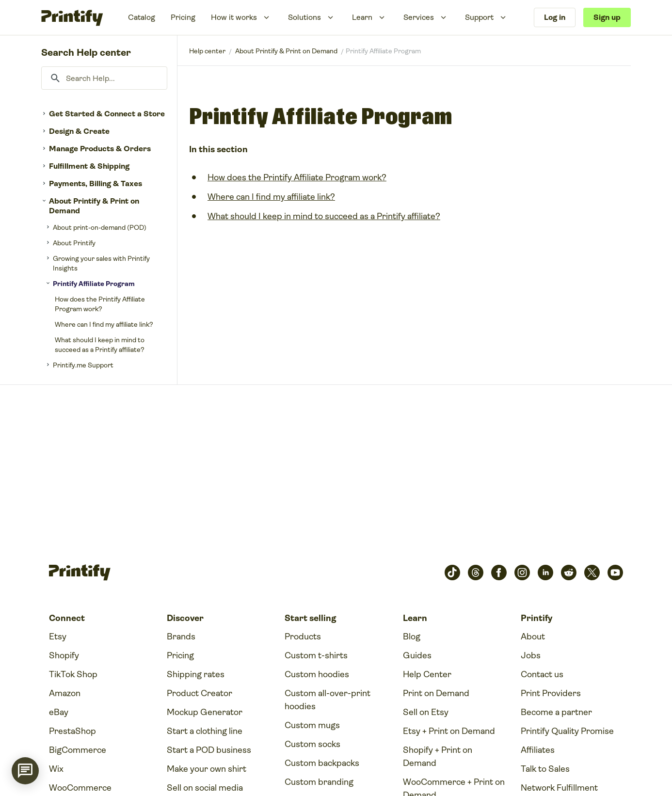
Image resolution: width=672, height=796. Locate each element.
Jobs (531, 655)
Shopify (64, 655)
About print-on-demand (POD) (100, 227)
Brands (181, 637)
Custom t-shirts (316, 655)
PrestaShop (72, 731)
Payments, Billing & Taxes (96, 183)
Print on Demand (436, 693)
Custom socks (312, 744)
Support (479, 17)
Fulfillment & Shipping (89, 166)
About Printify (74, 243)
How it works (234, 17)
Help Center (427, 674)
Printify (207, 51)
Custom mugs (312, 725)
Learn (362, 17)
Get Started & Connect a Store (107, 114)
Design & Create (79, 131)
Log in (555, 17)
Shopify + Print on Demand (438, 756)
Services (419, 17)
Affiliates (538, 750)
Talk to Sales (545, 769)
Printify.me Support (83, 365)
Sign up (607, 17)
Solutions (304, 17)
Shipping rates (196, 674)
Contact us (542, 674)
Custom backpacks (322, 763)
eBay (59, 712)
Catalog (142, 17)
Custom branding (319, 782)
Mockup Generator (205, 712)
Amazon (65, 693)
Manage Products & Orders (100, 149)
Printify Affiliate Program (94, 284)
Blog (412, 637)
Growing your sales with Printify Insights (101, 263)
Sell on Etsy (426, 712)
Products (303, 637)
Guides (417, 655)
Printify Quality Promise (567, 731)
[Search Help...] (104, 78)
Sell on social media (205, 788)
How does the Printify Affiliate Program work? (100, 304)
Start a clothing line (205, 731)
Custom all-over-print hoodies (328, 700)
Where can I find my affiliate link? (104, 324)
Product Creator (200, 693)
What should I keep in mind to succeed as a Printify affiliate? (100, 345)
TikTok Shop (73, 674)
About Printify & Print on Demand (94, 206)
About (533, 637)
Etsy (58, 637)
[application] (25, 771)
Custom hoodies (317, 674)
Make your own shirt (207, 769)
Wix (56, 769)
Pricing (183, 17)
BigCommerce (78, 750)
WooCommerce (80, 788)
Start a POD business (209, 750)
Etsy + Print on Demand (449, 731)
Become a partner (556, 712)
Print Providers (551, 693)
